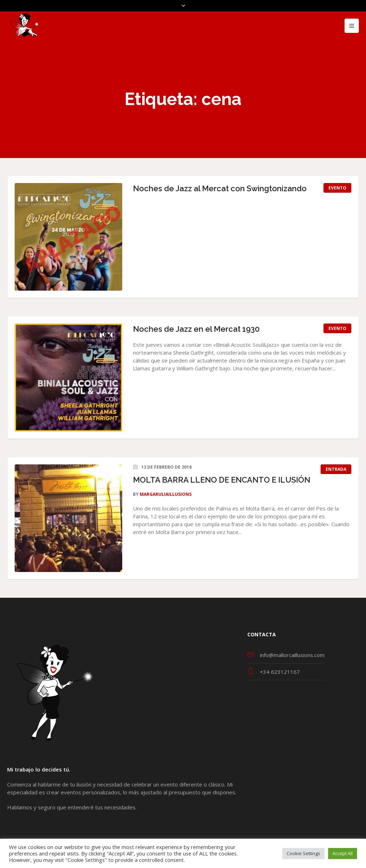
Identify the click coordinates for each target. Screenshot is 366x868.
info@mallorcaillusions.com (292, 655)
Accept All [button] (343, 853)
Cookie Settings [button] (303, 853)
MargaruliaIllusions (166, 494)
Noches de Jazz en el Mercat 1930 (196, 329)
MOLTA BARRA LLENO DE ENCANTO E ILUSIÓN (222, 480)
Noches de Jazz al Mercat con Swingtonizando (220, 188)
